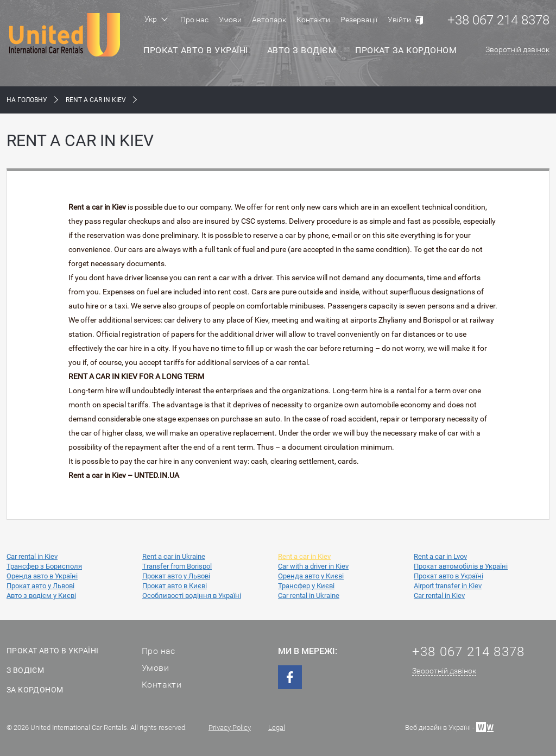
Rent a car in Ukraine (174, 556)
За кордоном (35, 690)
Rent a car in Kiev (304, 556)
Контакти (313, 20)
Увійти (399, 20)
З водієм (25, 670)
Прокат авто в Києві (175, 586)
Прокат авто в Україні (196, 50)
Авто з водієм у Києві (41, 596)
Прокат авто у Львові (176, 576)
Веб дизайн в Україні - (449, 726)
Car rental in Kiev (32, 556)
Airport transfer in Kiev (448, 586)
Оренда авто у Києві (311, 576)
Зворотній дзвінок (517, 49)
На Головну (27, 100)
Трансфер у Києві (306, 586)
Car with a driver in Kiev (313, 566)
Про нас (194, 20)
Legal (277, 727)
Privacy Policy (230, 727)
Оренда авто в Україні (42, 576)
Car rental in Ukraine (309, 596)
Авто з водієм (302, 50)
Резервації (359, 20)
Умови (230, 20)
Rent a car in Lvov (440, 556)
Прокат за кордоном (406, 50)
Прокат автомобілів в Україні (461, 566)
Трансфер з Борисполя (44, 566)
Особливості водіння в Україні (192, 596)
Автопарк (269, 20)
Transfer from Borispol (177, 566)
